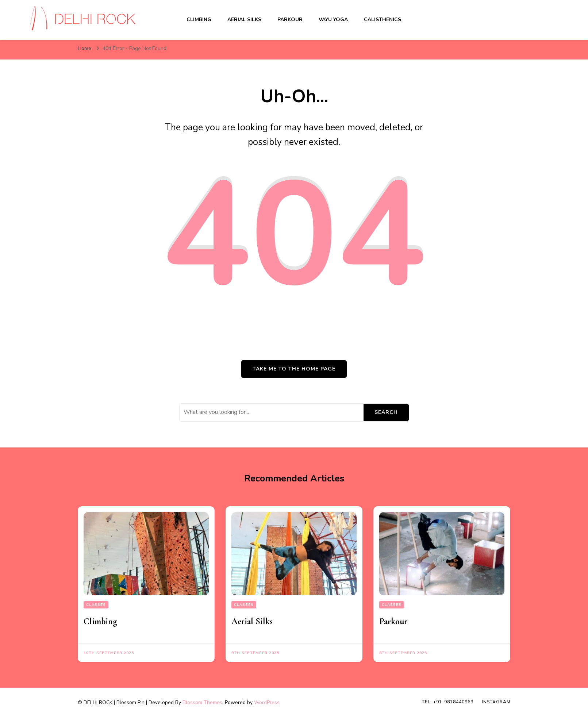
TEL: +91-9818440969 (448, 702)
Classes (96, 605)
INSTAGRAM (496, 702)
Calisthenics (383, 20)
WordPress (267, 702)
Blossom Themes (202, 702)
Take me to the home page (294, 369)
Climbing (199, 20)
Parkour (290, 20)
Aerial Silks (244, 20)
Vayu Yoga (333, 20)
